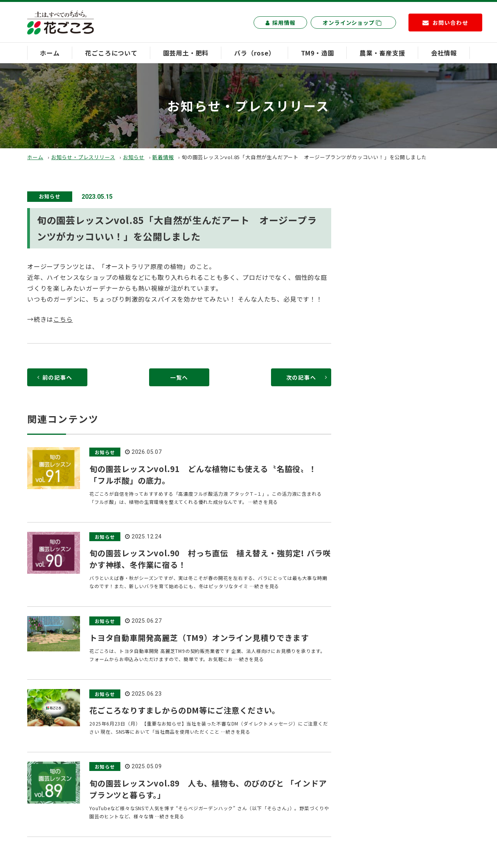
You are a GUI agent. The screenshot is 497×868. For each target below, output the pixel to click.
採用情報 (280, 23)
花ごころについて (111, 53)
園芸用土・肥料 (186, 53)
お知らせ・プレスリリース (83, 157)
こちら (63, 319)
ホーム (50, 53)
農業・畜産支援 (382, 53)
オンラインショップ (352, 23)
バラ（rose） (255, 53)
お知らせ (134, 157)
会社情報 (444, 53)
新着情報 (163, 157)
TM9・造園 (318, 53)
